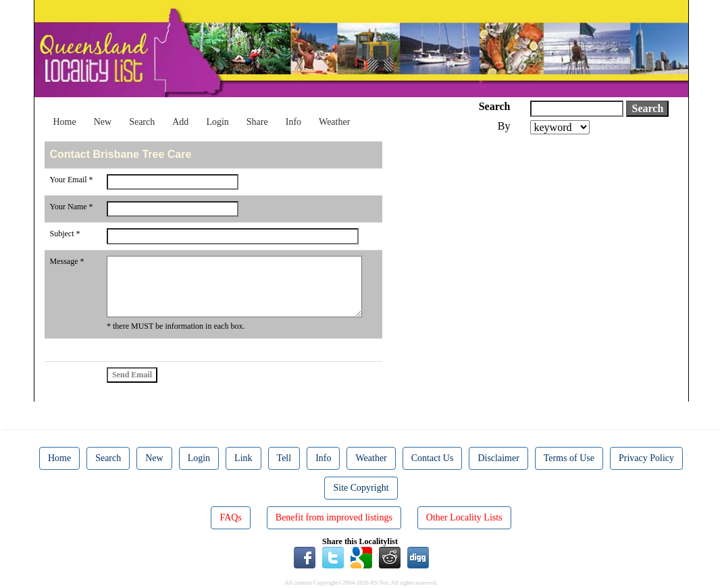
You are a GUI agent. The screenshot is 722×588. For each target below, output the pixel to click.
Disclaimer (498, 458)
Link (243, 458)
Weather (334, 122)
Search (142, 122)
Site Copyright (361, 488)
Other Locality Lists (464, 517)
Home (65, 122)
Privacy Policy (646, 458)
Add (180, 122)
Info (293, 122)
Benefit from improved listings (334, 517)
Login (217, 122)
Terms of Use (569, 458)
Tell (284, 458)
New (103, 122)
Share (257, 122)
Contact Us (433, 458)
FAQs (230, 517)
